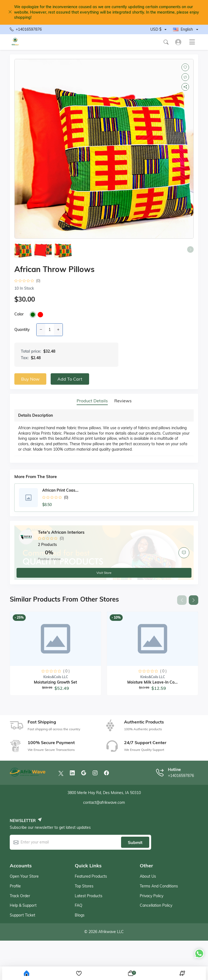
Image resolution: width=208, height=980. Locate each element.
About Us (148, 876)
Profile (15, 886)
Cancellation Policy (156, 905)
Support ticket (22, 915)
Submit (135, 842)
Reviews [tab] (123, 401)
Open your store (24, 876)
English (183, 29)
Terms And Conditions (159, 886)
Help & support (23, 905)
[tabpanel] (104, 434)
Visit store (104, 573)
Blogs (80, 915)
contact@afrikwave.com (104, 802)
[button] (194, 600)
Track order (20, 896)
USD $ (156, 29)
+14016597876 (26, 30)
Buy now (30, 379)
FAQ (79, 905)
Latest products (89, 896)
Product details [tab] (92, 401)
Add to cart (70, 379)
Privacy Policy (152, 896)
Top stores (84, 886)
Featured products (91, 876)
